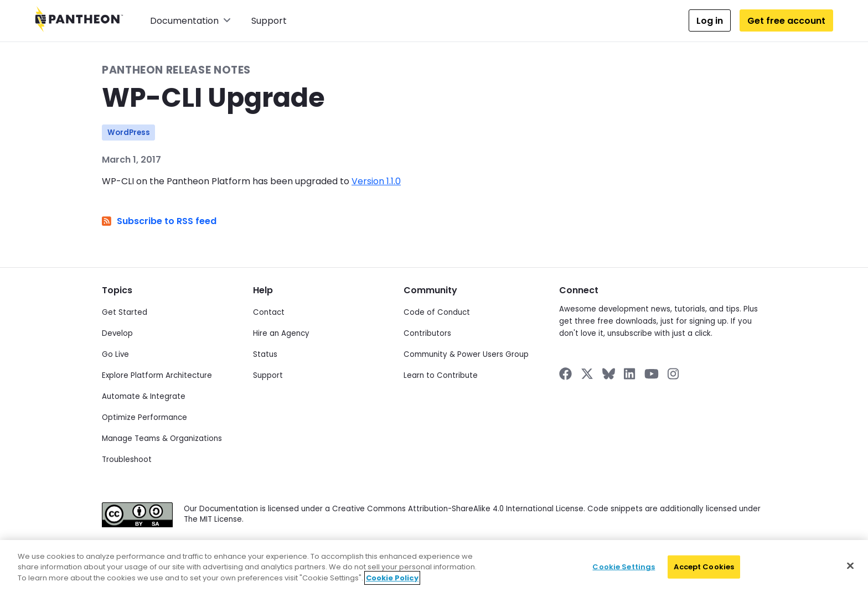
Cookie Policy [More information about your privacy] (392, 583)
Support (269, 21)
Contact (269, 312)
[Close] (850, 572)
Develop (117, 333)
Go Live (115, 354)
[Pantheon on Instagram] (674, 374)
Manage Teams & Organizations (162, 438)
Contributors (427, 333)
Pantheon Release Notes (176, 70)
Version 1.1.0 (376, 181)
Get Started (125, 312)
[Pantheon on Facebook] (565, 374)
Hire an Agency (281, 333)
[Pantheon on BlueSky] (609, 374)
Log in (710, 21)
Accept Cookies (704, 572)
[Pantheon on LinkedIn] (630, 374)
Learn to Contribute (441, 375)
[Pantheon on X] (587, 374)
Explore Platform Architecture (157, 375)
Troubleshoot (127, 459)
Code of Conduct (437, 312)
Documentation (190, 21)
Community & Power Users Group (466, 354)
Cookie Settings (624, 572)
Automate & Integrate (144, 396)
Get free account (786, 21)
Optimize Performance (144, 417)
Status (265, 354)
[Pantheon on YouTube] (652, 374)
